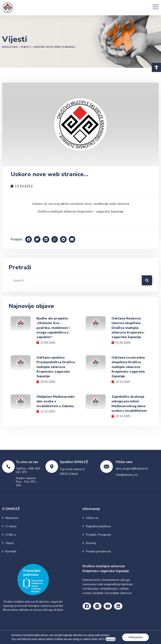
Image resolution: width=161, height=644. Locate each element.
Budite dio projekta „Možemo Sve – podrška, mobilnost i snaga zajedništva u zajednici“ (53, 328)
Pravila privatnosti (98, 551)
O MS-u (11, 535)
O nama (11, 526)
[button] (156, 67)
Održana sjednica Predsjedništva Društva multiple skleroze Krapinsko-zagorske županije (56, 367)
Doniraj (91, 543)
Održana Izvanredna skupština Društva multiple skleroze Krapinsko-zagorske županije (128, 367)
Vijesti (26, 47)
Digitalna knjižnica (98, 526)
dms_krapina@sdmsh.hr (132, 468)
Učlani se (92, 518)
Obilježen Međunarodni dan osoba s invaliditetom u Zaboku (55, 401)
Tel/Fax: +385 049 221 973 (28, 470)
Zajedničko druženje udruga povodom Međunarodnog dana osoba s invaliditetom (129, 404)
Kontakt (11, 551)
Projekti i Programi (99, 535)
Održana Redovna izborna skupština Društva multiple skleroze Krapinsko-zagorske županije (128, 328)
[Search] (147, 280)
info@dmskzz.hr (127, 475)
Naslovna (10, 47)
